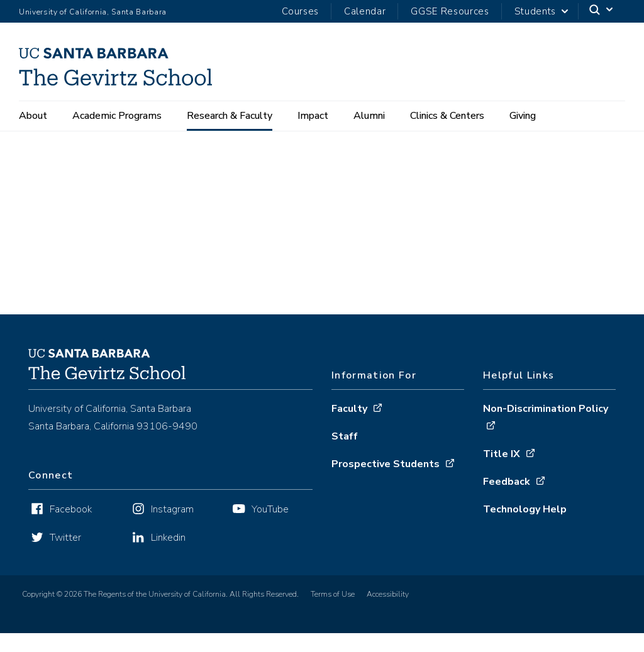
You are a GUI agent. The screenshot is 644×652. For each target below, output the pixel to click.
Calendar (365, 11)
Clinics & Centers (447, 116)
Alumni (369, 116)
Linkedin (168, 556)
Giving (523, 116)
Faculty (349, 427)
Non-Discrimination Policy (546, 427)
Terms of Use (333, 613)
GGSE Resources (450, 11)
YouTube (270, 528)
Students (535, 11)
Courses (300, 11)
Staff (345, 455)
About (33, 116)
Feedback (507, 500)
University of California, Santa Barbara (93, 12)
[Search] (602, 12)
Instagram (172, 528)
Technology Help (525, 528)
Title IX (502, 472)
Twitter (65, 556)
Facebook (71, 528)
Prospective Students (386, 482)
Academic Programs (117, 116)
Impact (313, 116)
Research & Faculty (230, 116)
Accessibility (388, 613)
